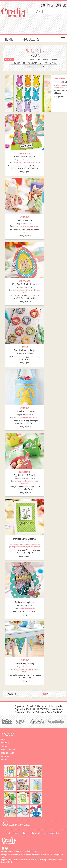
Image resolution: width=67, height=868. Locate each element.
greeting (12, 547)
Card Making (44, 59)
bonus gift (16, 544)
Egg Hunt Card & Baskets (25, 475)
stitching (36, 226)
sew (26, 226)
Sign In (45, 5)
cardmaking (27, 544)
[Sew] (20, 722)
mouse (22, 226)
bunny (60, 85)
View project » (60, 97)
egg (24, 417)
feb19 (38, 544)
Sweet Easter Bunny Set (25, 157)
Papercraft (57, 59)
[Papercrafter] (56, 722)
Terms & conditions (23, 851)
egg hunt (35, 481)
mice (18, 226)
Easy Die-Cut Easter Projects (25, 284)
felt (14, 226)
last (59, 694)
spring (38, 162)
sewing (31, 226)
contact (5, 760)
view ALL (9, 59)
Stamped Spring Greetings (25, 539)
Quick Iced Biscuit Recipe (25, 350)
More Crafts (50, 63)
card (14, 290)
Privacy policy (7, 851)
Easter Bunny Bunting (25, 664)
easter (56, 87)
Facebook (3, 848)
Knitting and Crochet (32, 63)
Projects (31, 39)
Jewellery (21, 59)
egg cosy (28, 417)
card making (19, 481)
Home (8, 39)
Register (59, 5)
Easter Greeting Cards (25, 602)
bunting (22, 669)
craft (20, 608)
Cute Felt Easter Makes (25, 411)
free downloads (8, 750)
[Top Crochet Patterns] (36, 722)
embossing (62, 87)
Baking (32, 59)
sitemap (36, 851)
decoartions (24, 290)
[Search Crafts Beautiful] (44, 11)
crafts (18, 290)
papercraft (32, 162)
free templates (8, 753)
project (28, 547)
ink (16, 547)
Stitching (16, 63)
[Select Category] (34, 66)
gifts (35, 290)
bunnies (16, 162)
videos (4, 746)
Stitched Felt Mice (25, 220)
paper (38, 290)
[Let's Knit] (6, 721)
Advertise (5, 756)
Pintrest (6, 848)
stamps (38, 547)
